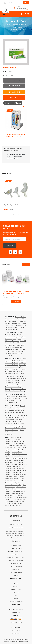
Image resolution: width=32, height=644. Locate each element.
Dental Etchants (17, 335)
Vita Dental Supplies (18, 499)
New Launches (16, 633)
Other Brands (16, 493)
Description (13, 149)
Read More (16, 302)
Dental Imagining (18, 426)
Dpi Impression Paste (17, 29)
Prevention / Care (15, 417)
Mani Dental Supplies (19, 458)
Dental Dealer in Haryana (16, 601)
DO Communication (22, 642)
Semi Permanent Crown (19, 389)
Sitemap (16, 598)
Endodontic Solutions (12, 327)
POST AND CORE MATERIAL (16, 557)
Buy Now (14, 97)
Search (26, 3)
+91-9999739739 (20, 9)
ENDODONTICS (16, 546)
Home (8, 25)
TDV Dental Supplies (12, 477)
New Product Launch (16, 572)
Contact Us (16, 592)
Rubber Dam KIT (21, 325)
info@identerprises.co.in (21, 7)
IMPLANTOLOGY (16, 563)
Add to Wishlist (14, 86)
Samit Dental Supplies (19, 475)
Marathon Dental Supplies (13, 505)
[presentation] (24, 106)
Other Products (17, 27)
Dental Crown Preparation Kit (15, 412)
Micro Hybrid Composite (13, 337)
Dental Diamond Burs (17, 410)
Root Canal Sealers (11, 321)
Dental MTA (17, 323)
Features (6, 149)
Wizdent (16, 575)
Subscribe (10, 245)
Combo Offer (16, 630)
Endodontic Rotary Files (17, 319)
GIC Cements (15, 381)
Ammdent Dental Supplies (13, 485)
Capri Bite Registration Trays (12, 205)
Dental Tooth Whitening (13, 428)
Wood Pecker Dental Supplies (14, 501)
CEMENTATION (16, 555)
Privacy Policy (16, 612)
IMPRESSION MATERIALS (19, 25)
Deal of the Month (16, 627)
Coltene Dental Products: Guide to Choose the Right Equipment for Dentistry (16, 292)
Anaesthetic (16, 569)
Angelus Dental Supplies (13, 460)
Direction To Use (8, 150)
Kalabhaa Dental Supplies (13, 466)
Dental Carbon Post (16, 398)
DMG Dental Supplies (12, 446)
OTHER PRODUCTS (16, 566)
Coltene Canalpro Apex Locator (15, 134)
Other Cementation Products (14, 391)
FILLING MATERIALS (16, 549)
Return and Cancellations (16, 609)
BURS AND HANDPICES (16, 560)
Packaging (19, 149)
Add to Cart (14, 92)
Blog (16, 595)
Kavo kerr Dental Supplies (13, 503)
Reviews (16, 150)
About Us (16, 586)
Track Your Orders (16, 589)
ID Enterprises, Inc (18, 639)
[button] (16, 52)
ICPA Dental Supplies (19, 464)
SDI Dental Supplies (18, 444)
